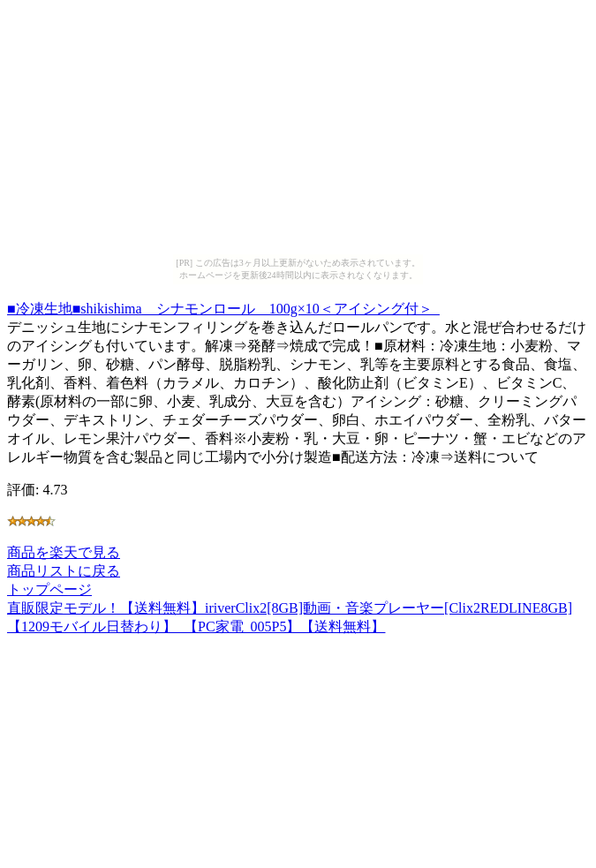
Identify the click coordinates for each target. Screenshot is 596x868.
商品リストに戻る (64, 571)
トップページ (49, 589)
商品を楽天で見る (64, 552)
